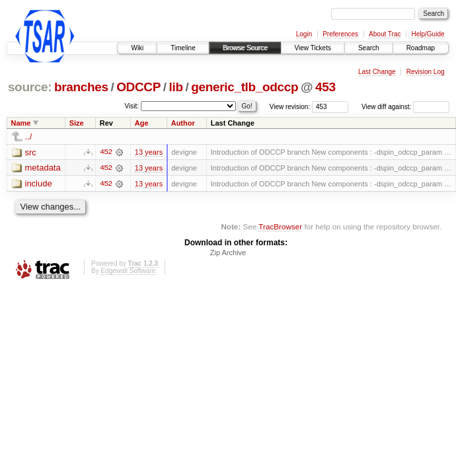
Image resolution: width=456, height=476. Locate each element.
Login (304, 34)
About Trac (385, 34)
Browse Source (245, 48)
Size (77, 123)
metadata (43, 168)
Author (183, 123)
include (39, 184)
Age (142, 123)
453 (325, 87)
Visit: (132, 106)
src (31, 152)
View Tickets (313, 48)
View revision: (290, 107)
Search (369, 48)
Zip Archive (228, 253)
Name (21, 123)
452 (106, 152)
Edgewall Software (128, 271)
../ (29, 137)
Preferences (340, 34)
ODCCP (138, 87)
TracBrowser (280, 226)
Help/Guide (428, 34)
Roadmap (421, 48)
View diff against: (405, 107)
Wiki (137, 48)
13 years (149, 152)
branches (81, 87)
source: (30, 87)
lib (176, 87)
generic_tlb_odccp (245, 87)
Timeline (183, 48)
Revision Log (426, 72)
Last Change (377, 72)
